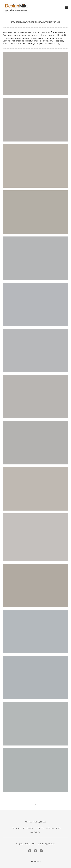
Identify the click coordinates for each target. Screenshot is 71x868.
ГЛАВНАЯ (16, 828)
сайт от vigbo (35, 862)
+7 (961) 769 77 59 (25, 844)
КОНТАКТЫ (35, 832)
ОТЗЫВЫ (50, 828)
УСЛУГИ (41, 828)
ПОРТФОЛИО (30, 828)
